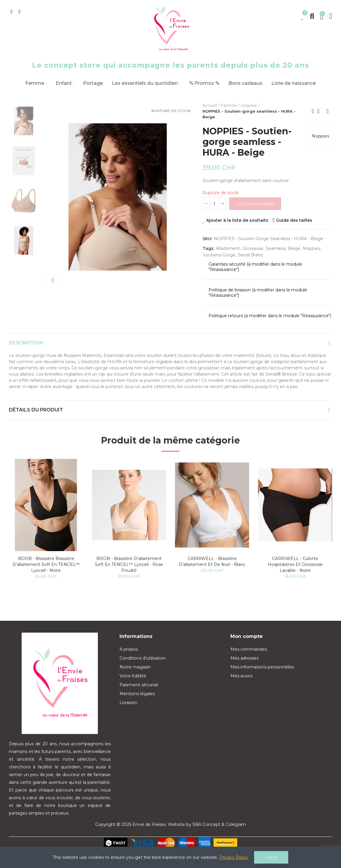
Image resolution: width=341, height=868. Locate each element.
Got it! (271, 857)
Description (26, 343)
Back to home (320, 111)
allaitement (228, 248)
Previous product (313, 111)
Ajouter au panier (255, 204)
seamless (276, 248)
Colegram (236, 824)
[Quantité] (214, 204)
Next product (328, 111)
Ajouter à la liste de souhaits (237, 220)
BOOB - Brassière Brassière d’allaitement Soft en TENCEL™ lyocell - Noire (46, 564)
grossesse (253, 248)
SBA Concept (206, 824)
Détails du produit (36, 410)
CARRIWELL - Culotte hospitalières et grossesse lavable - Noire (295, 564)
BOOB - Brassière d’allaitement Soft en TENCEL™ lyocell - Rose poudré (129, 564)
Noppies (321, 136)
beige (294, 248)
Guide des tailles (294, 220)
